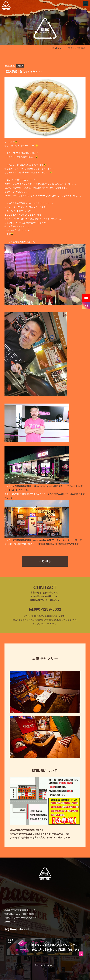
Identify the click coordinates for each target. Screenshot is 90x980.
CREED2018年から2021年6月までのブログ (58, 544)
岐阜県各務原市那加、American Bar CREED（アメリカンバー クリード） (48, 540)
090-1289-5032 (47, 609)
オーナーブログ (67, 48)
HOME (55, 48)
